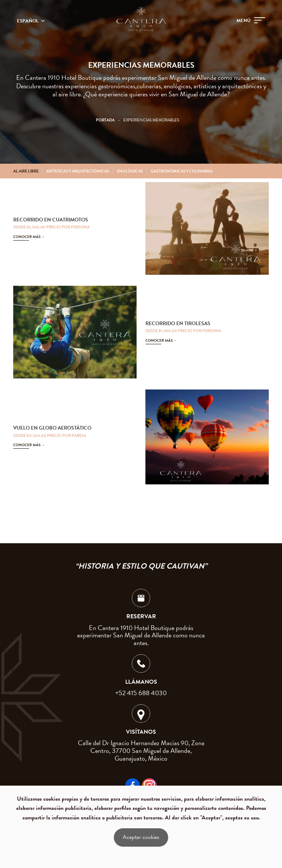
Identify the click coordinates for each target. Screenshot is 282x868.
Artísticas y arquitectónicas (78, 171)
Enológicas (130, 171)
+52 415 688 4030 (141, 693)
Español (28, 21)
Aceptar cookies (141, 837)
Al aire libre (26, 171)
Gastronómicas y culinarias (182, 171)
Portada (105, 120)
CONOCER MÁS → (29, 237)
